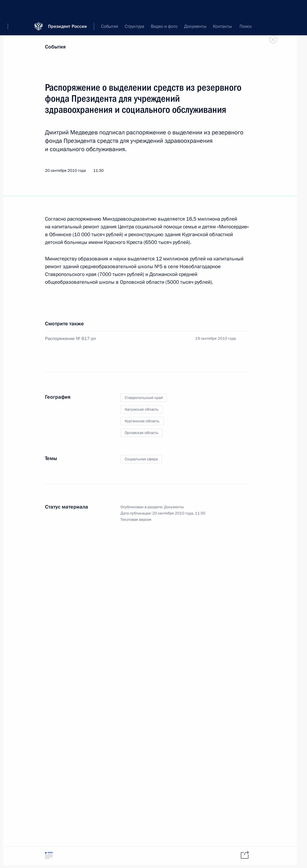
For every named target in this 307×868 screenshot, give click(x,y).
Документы (174, 507)
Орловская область (142, 433)
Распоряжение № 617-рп (70, 339)
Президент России (67, 9)
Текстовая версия (136, 520)
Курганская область (142, 421)
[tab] (49, 855)
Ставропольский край (144, 398)
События (55, 47)
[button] (10, 9)
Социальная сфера (141, 459)
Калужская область (142, 409)
